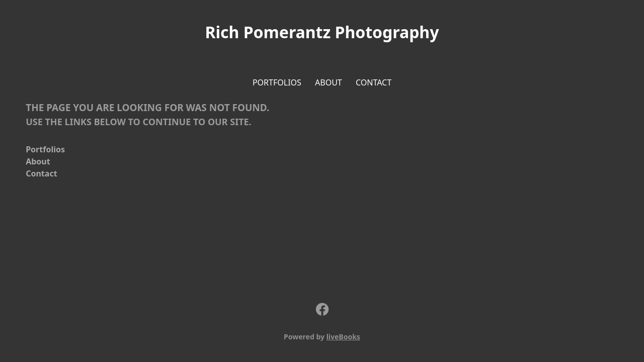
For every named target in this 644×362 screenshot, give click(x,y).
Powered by (322, 337)
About (329, 82)
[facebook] (322, 310)
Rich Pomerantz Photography (322, 32)
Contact (374, 82)
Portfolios (277, 82)
